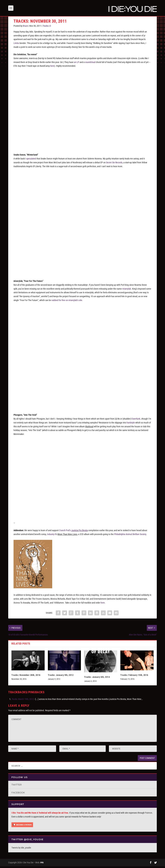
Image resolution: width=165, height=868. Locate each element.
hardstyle (131, 424)
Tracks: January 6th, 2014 (97, 679)
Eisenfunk (136, 420)
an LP (77, 64)
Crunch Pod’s (73, 532)
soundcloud (90, 64)
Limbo (16, 45)
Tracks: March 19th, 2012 (23, 701)
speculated (31, 160)
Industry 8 (51, 536)
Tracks (46, 27)
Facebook (18, 794)
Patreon (149, 814)
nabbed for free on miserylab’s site (67, 302)
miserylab (127, 290)
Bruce (25, 27)
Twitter (17, 786)
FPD (42, 864)
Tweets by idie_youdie (21, 849)
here (52, 68)
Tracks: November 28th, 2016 (26, 677)
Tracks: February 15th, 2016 (134, 677)
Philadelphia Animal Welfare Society (130, 536)
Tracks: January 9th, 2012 (61, 677)
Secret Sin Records (114, 164)
